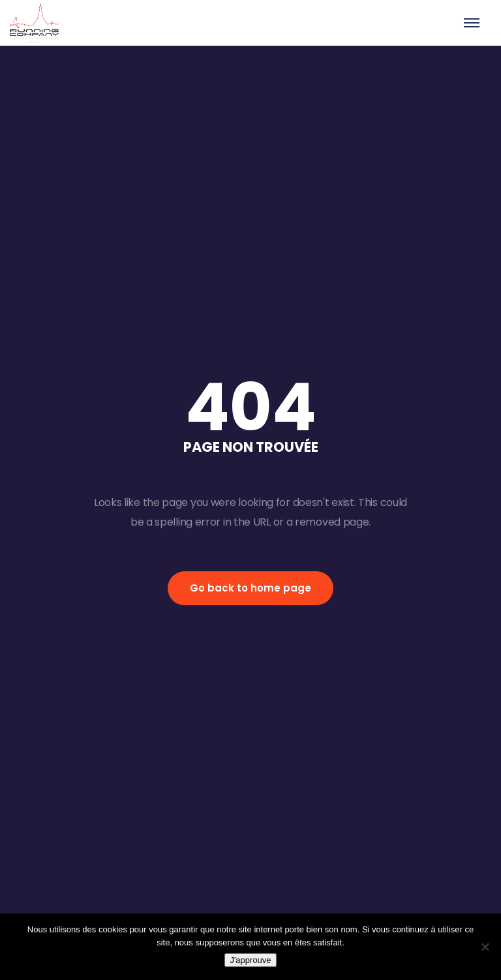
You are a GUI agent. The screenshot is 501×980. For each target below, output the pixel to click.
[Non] (485, 947)
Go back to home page (250, 588)
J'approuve (250, 960)
